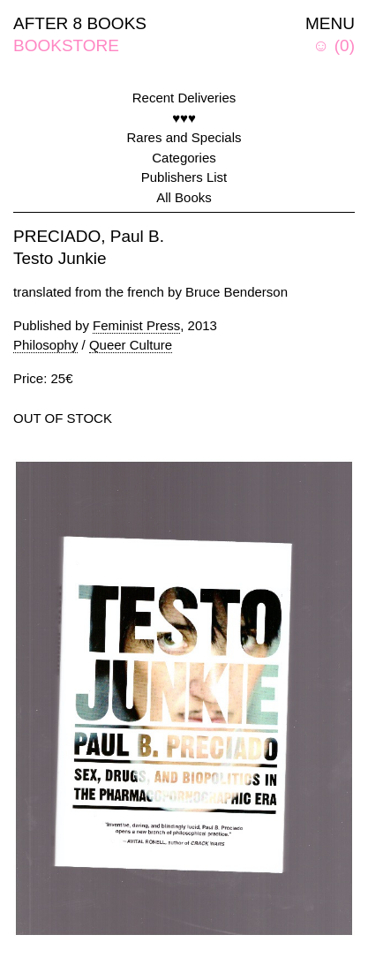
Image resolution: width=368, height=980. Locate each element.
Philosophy (45, 345)
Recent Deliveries (184, 98)
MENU (330, 23)
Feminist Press (136, 325)
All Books (184, 197)
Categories (184, 158)
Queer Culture (131, 345)
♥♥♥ (184, 118)
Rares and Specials (184, 137)
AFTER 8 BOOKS (80, 23)
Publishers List (184, 177)
